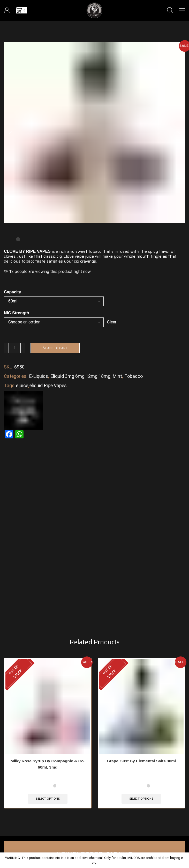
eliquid (36, 386)
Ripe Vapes (55, 386)
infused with (127, 251)
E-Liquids (39, 376)
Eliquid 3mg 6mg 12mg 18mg (80, 376)
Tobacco (134, 376)
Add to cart (57, 348)
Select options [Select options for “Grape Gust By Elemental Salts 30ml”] (141, 805)
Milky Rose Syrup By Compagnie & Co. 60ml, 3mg (48, 770)
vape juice (84, 256)
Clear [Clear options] (112, 322)
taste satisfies (49, 261)
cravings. (88, 261)
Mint (117, 376)
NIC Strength (17, 313)
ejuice (22, 386)
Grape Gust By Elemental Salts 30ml (141, 767)
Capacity (13, 292)
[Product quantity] (15, 348)
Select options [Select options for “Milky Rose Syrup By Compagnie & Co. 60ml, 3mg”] (48, 805)
